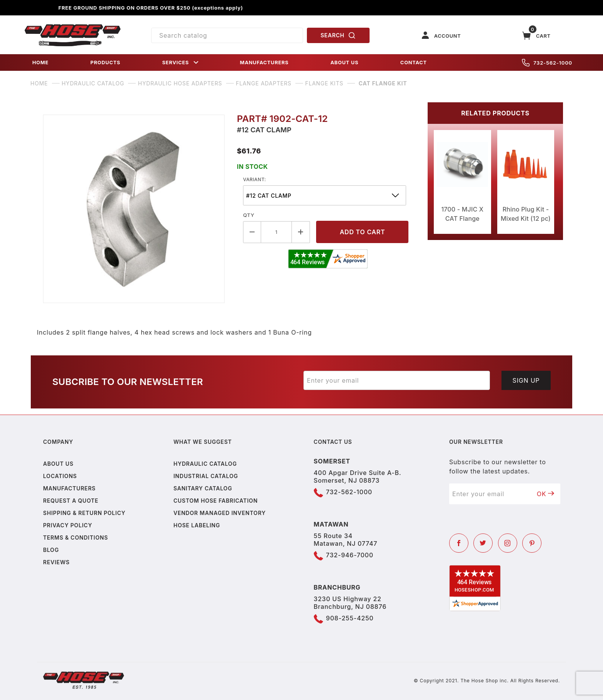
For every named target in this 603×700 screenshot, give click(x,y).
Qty (249, 215)
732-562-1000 (547, 63)
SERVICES (181, 62)
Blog (51, 550)
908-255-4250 (350, 618)
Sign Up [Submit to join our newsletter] (526, 380)
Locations (60, 476)
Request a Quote (71, 501)
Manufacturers (69, 488)
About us (58, 464)
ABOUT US (344, 62)
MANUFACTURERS (264, 62)
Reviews (56, 562)
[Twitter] (483, 543)
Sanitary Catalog (203, 488)
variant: (255, 179)
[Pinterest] (532, 543)
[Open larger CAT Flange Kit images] (134, 209)
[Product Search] (227, 35)
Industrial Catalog (206, 476)
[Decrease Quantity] (252, 232)
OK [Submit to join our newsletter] (546, 494)
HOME (40, 62)
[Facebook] (459, 543)
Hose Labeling (197, 525)
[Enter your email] (397, 380)
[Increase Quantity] (301, 232)
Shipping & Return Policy (84, 513)
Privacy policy (68, 525)
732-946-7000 (350, 555)
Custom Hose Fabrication (216, 501)
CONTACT (414, 62)
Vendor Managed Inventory (220, 513)
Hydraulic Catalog (205, 464)
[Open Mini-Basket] (536, 36)
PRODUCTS (105, 62)
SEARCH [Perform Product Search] (338, 35)
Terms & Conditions (76, 537)
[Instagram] (508, 543)
